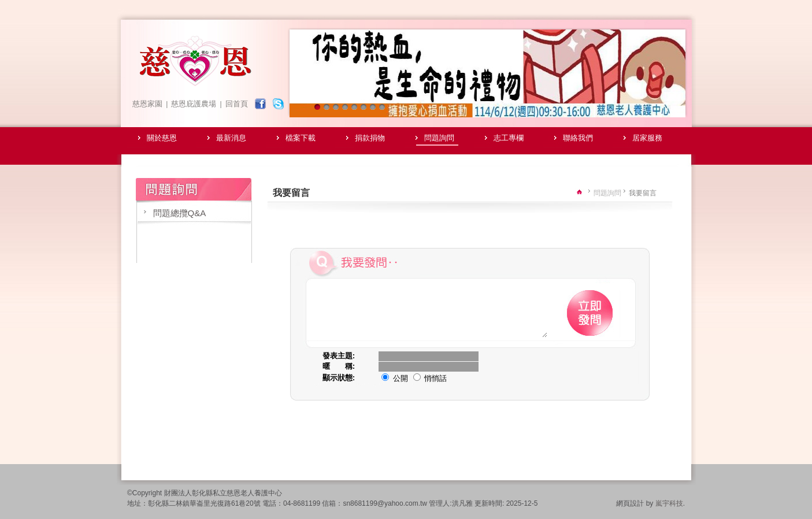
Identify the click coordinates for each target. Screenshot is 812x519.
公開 (395, 389)
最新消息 (231, 138)
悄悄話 (430, 389)
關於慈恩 (162, 138)
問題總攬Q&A (180, 213)
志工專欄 (509, 138)
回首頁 (237, 104)
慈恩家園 (147, 104)
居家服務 (647, 138)
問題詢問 (439, 138)
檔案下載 (301, 138)
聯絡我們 (578, 138)
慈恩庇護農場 (194, 104)
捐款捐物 (370, 138)
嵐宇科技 (669, 514)
